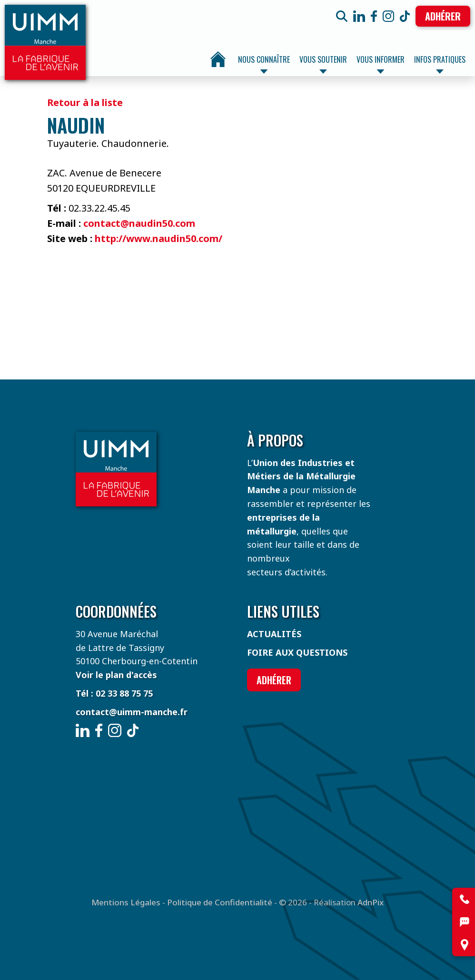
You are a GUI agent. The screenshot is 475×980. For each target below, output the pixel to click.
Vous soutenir (323, 64)
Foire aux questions (297, 652)
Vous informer (381, 64)
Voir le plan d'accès (116, 675)
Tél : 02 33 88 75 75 (114, 693)
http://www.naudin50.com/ (158, 238)
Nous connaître (264, 64)
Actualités (274, 634)
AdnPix (371, 902)
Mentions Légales (126, 902)
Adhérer (443, 16)
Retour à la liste (85, 102)
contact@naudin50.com (139, 223)
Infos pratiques (440, 64)
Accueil (218, 59)
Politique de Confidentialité (220, 902)
